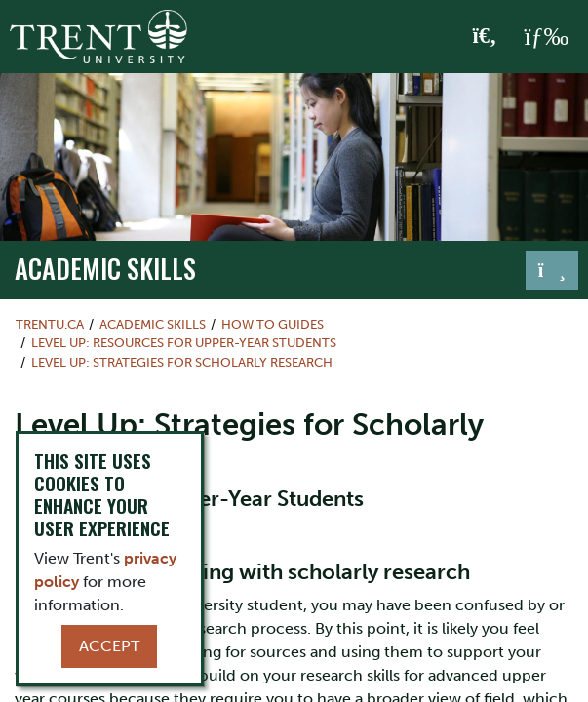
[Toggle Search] (485, 37)
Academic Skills (105, 268)
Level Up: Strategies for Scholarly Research (182, 362)
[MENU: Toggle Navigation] (546, 37)
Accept (109, 646)
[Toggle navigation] (552, 270)
